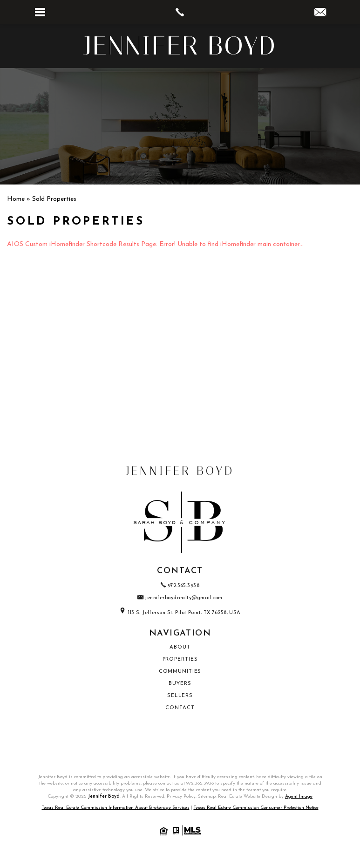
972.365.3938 (200, 783)
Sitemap (207, 796)
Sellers (180, 696)
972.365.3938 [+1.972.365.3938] (180, 586)
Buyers (180, 684)
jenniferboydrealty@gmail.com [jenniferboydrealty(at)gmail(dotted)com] (180, 598)
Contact (180, 708)
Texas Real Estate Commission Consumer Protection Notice (256, 808)
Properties (180, 660)
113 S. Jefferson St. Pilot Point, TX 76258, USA (180, 613)
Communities (180, 672)
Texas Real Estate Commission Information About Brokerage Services (116, 808)
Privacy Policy (181, 796)
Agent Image (299, 796)
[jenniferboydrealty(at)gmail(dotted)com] (320, 14)
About (180, 647)
